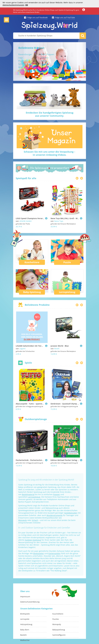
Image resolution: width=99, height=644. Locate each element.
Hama (44, 61)
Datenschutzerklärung (30, 602)
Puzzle (67, 262)
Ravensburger (25, 54)
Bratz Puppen (48, 54)
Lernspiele (25, 619)
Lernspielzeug (67, 292)
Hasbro (45, 64)
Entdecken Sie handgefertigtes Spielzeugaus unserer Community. (50, 114)
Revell (57, 349)
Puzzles (56, 619)
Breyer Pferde (48, 67)
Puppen (57, 494)
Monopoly (23, 520)
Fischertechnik (25, 70)
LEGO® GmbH (25, 221)
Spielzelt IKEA (47, 70)
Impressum (25, 597)
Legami (22, 349)
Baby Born (25, 630)
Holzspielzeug (26, 624)
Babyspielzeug (59, 630)
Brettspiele (25, 614)
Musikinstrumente (55, 515)
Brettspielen (39, 553)
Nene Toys (59, 221)
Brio (20, 67)
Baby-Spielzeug (32, 292)
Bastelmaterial (28, 494)
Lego (21, 58)
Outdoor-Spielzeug (33, 540)
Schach (35, 520)
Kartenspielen (54, 553)
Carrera (45, 58)
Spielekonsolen (71, 513)
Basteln (23, 635)
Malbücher (25, 640)
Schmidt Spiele (25, 64)
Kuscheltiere (32, 262)
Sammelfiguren (59, 635)
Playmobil (23, 61)
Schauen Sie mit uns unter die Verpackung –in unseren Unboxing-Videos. (49, 153)
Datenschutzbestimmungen (13, 5)
